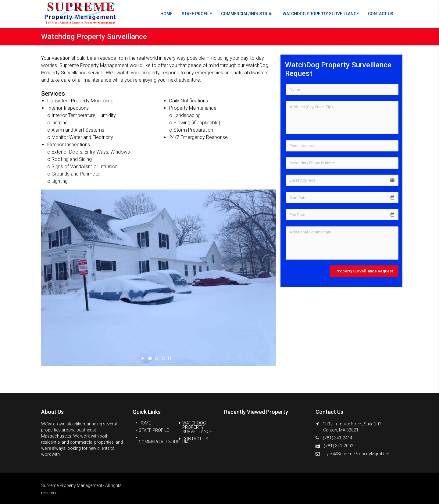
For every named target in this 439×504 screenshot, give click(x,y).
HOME (166, 14)
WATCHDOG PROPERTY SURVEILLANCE (321, 14)
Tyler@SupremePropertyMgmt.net (356, 454)
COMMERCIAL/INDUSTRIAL (247, 14)
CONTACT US (381, 14)
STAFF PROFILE (197, 14)
